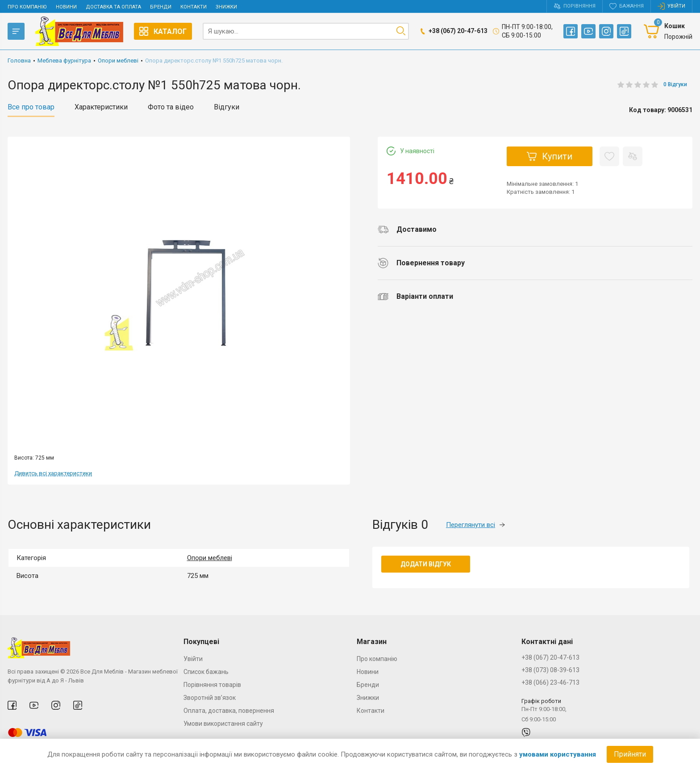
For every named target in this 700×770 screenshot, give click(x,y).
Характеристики (101, 107)
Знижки (226, 7)
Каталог (163, 31)
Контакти (194, 7)
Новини (66, 7)
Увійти (193, 659)
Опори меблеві (210, 558)
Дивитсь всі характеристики (53, 473)
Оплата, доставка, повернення (229, 711)
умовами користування (558, 754)
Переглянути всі (475, 525)
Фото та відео (171, 107)
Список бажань (206, 672)
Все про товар (31, 107)
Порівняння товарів (212, 685)
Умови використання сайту (223, 724)
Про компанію (27, 7)
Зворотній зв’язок (210, 698)
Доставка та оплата (113, 7)
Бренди (161, 7)
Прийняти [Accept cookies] (630, 754)
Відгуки (227, 107)
